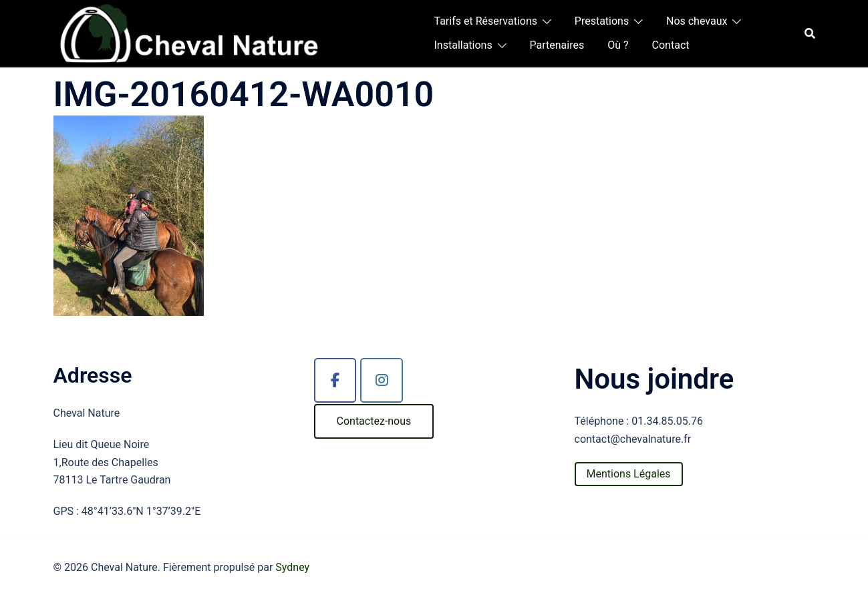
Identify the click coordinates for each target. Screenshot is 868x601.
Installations (463, 45)
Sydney (292, 567)
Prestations (602, 21)
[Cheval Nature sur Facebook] (335, 381)
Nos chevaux (697, 21)
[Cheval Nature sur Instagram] (382, 381)
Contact (671, 45)
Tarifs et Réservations (486, 21)
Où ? (618, 45)
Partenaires (557, 45)
